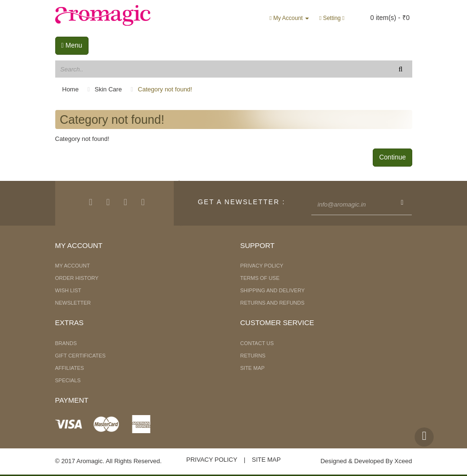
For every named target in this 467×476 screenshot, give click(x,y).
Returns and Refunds (273, 303)
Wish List (68, 290)
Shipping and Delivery (273, 290)
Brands (66, 343)
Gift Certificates (80, 356)
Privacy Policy (262, 266)
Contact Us (257, 343)
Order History (77, 278)
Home (71, 89)
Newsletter (73, 303)
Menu (72, 45)
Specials (68, 380)
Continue (392, 157)
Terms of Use (260, 278)
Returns (253, 356)
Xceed (403, 461)
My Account (73, 266)
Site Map (253, 368)
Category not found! (165, 89)
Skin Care (108, 89)
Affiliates (70, 368)
